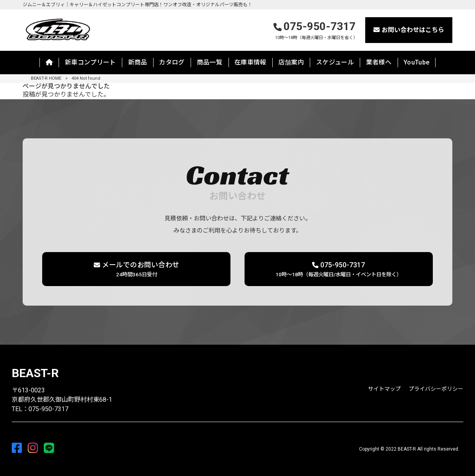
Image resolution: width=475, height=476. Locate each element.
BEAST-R (35, 373)
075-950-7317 (316, 31)
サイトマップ (384, 389)
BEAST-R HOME (46, 78)
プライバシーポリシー (436, 389)
